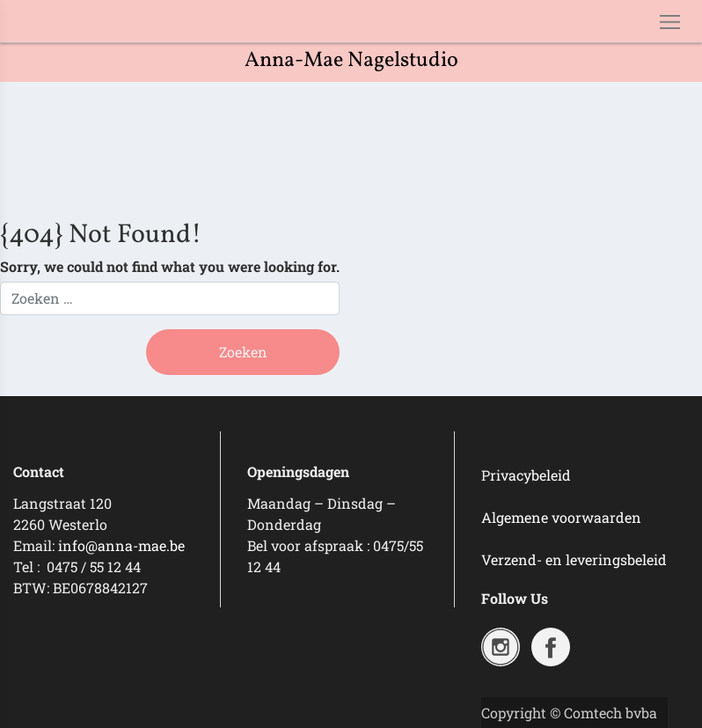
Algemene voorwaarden (561, 517)
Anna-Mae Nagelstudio (351, 61)
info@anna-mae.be (121, 545)
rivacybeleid (530, 475)
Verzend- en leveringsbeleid (574, 559)
